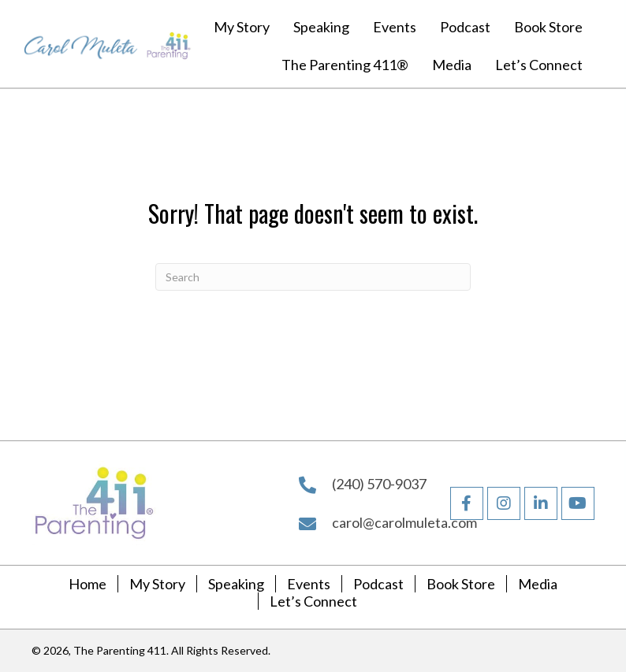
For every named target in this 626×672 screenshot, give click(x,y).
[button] (541, 503)
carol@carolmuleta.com (404, 522)
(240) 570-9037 (379, 484)
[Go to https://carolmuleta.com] (81, 44)
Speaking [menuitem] (236, 584)
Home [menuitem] (88, 584)
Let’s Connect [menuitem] (313, 601)
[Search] (313, 277)
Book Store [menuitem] (461, 584)
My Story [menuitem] (157, 584)
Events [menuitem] (309, 584)
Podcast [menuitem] (378, 584)
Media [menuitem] (538, 584)
